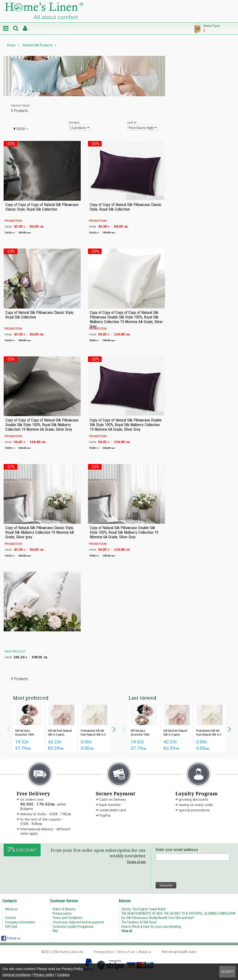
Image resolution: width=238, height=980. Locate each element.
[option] (29, 728)
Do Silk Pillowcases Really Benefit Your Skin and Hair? (158, 918)
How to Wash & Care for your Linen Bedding (151, 927)
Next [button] (114, 729)
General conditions (17, 975)
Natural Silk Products (38, 45)
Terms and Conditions (68, 918)
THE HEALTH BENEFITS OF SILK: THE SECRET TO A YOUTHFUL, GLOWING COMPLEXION (178, 913)
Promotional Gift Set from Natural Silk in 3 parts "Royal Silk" (93, 735)
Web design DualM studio (179, 952)
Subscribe (166, 885)
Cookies (63, 975)
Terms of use (136, 862)
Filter (19, 129)
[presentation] (193, 871)
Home (11, 45)
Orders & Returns (64, 909)
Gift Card (11, 927)
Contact (11, 918)
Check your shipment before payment (78, 922)
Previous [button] (9, 729)
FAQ (55, 931)
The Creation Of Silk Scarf (139, 922)
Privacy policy (44, 975)
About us (11, 909)
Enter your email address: (177, 850)
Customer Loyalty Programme (73, 927)
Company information (20, 922)
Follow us (11, 938)
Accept (227, 972)
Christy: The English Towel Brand (143, 909)
